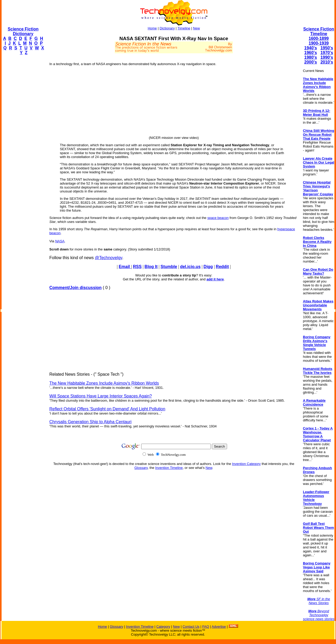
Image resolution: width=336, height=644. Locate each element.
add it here (215, 279)
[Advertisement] (23, 138)
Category (163, 627)
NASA (60, 241)
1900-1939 (319, 43)
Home (152, 28)
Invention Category (246, 464)
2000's (311, 62)
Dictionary (167, 28)
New (196, 28)
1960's (311, 53)
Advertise (219, 627)
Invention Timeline (169, 468)
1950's (327, 48)
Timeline (184, 28)
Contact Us (191, 627)
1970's (327, 53)
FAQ (206, 627)
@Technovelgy (108, 258)
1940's (311, 48)
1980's (311, 57)
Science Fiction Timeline (319, 31)
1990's (327, 57)
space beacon (218, 218)
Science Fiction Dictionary (23, 31)
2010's (327, 62)
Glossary (141, 468)
